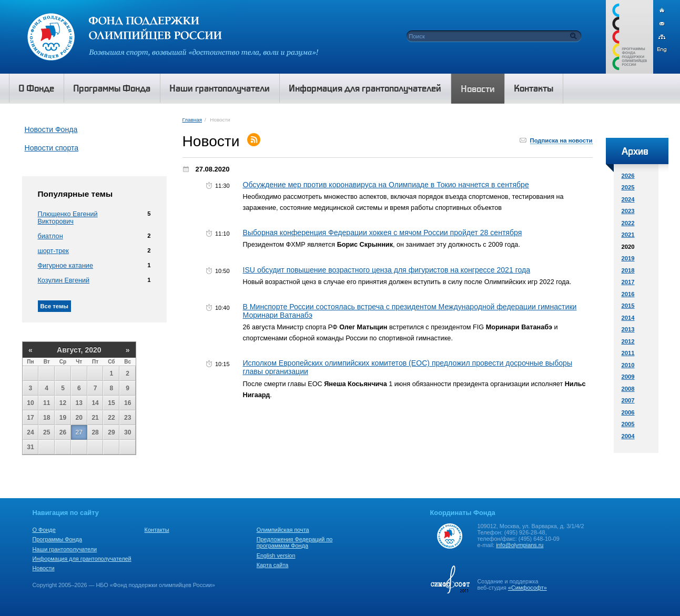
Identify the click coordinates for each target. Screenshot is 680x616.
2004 (628, 436)
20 (79, 418)
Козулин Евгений (64, 280)
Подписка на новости (561, 140)
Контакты (157, 530)
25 (47, 432)
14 (95, 403)
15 (111, 403)
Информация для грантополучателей (82, 559)
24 (30, 432)
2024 (628, 199)
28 (95, 432)
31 (30, 447)
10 (30, 403)
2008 (628, 389)
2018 (628, 270)
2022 (628, 223)
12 (63, 403)
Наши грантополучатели (65, 549)
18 (47, 418)
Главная (192, 120)
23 (128, 418)
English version (276, 556)
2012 (628, 341)
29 (111, 432)
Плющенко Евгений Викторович (68, 218)
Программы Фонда (57, 539)
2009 (628, 377)
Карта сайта (273, 565)
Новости (44, 568)
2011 (628, 353)
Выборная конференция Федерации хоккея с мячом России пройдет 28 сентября (383, 233)
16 (128, 403)
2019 (628, 258)
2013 (628, 329)
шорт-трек (53, 251)
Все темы (54, 306)
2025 (628, 187)
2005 (628, 424)
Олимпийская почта (283, 530)
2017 (628, 282)
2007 (628, 400)
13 (79, 403)
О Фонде (44, 530)
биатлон (50, 236)
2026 (628, 176)
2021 (628, 235)
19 (63, 418)
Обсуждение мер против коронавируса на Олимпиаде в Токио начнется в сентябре (386, 185)
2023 (628, 211)
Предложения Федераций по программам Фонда (295, 542)
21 (95, 418)
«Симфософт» (527, 588)
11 (47, 403)
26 (63, 432)
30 (128, 432)
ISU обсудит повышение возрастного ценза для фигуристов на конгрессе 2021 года (387, 270)
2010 (628, 365)
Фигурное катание (65, 266)
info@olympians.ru (520, 545)
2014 (628, 318)
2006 (628, 412)
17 (30, 418)
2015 (628, 306)
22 (111, 418)
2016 (628, 294)
